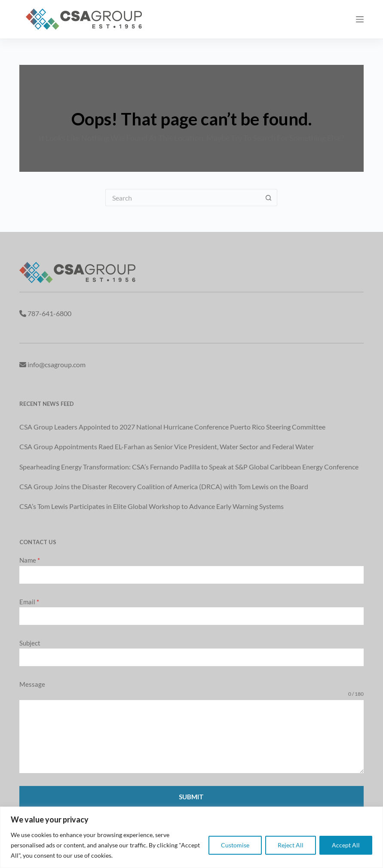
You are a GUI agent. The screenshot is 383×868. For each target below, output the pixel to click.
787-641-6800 (49, 313)
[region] (191, 837)
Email (29, 602)
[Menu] (360, 19)
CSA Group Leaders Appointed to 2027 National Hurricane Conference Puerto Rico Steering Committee (172, 427)
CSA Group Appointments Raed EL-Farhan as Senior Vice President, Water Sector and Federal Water (167, 446)
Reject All (291, 845)
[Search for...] (183, 198)
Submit (191, 797)
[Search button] (269, 198)
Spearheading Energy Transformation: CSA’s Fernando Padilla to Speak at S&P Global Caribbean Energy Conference (189, 467)
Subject (30, 643)
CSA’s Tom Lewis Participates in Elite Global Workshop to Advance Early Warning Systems (152, 506)
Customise (235, 845)
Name (30, 560)
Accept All (346, 845)
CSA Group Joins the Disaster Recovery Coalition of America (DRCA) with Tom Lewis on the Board (164, 486)
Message (32, 684)
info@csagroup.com (57, 364)
